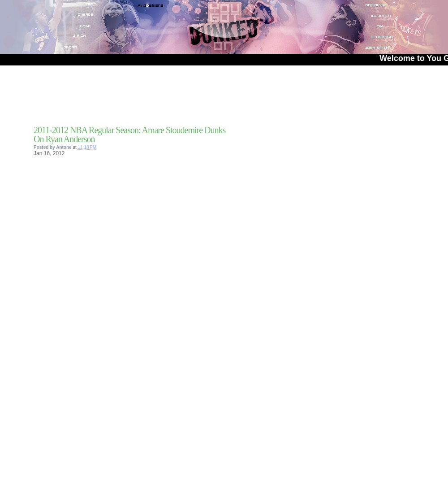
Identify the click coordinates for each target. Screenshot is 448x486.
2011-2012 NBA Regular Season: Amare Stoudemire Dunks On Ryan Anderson (129, 135)
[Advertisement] (138, 98)
